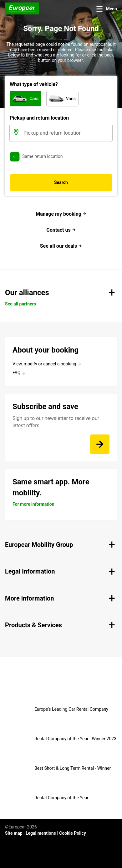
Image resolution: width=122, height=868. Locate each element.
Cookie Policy (73, 833)
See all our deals (61, 246)
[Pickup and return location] (67, 133)
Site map (14, 833)
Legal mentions (41, 833)
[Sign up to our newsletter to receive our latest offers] (100, 444)
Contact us (61, 230)
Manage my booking (61, 214)
